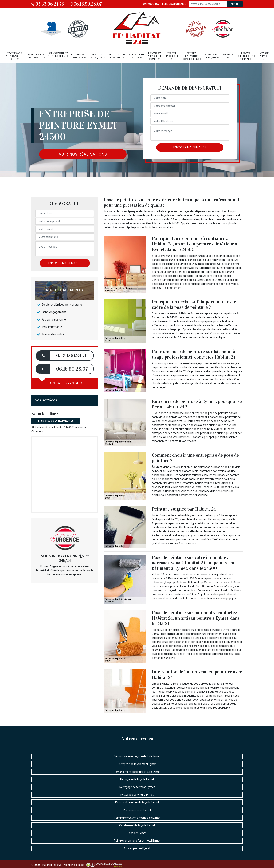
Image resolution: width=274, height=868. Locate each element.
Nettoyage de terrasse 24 (117, 56)
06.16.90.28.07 (86, 4)
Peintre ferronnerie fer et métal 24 (246, 56)
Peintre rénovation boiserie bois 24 (191, 56)
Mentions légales (74, 865)
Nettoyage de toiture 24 (136, 56)
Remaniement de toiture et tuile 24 (58, 56)
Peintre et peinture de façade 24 (155, 56)
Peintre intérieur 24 (172, 56)
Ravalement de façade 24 (212, 56)
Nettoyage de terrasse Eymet (137, 787)
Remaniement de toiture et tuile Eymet (137, 772)
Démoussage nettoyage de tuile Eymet (137, 756)
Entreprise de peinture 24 (79, 56)
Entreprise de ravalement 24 (36, 56)
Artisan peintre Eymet (137, 848)
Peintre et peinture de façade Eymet (137, 802)
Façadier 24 (228, 56)
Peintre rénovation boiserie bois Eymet (137, 818)
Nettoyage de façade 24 (98, 56)
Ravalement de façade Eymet (137, 825)
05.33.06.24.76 (48, 4)
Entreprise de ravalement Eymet (137, 764)
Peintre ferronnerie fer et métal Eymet (137, 841)
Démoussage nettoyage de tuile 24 (14, 56)
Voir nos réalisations (83, 154)
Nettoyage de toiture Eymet (137, 795)
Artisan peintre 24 (264, 56)
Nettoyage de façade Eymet (137, 779)
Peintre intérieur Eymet (137, 810)
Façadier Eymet (137, 833)
